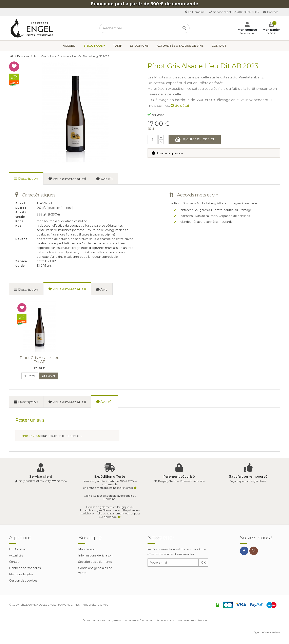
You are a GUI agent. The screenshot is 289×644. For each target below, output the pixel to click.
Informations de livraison (95, 555)
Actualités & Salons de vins (180, 46)
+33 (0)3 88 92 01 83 (234, 12)
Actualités (16, 555)
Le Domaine (195, 12)
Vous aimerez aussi (67, 179)
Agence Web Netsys (267, 632)
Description (26, 178)
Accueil (69, 46)
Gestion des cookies (23, 581)
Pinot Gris (40, 360)
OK (203, 563)
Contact (271, 12)
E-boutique (93, 46)
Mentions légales (21, 574)
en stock (156, 115)
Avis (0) (104, 179)
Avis (102, 289)
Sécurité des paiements (95, 562)
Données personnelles (25, 568)
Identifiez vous (29, 436)
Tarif (118, 46)
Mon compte (88, 549)
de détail (180, 106)
